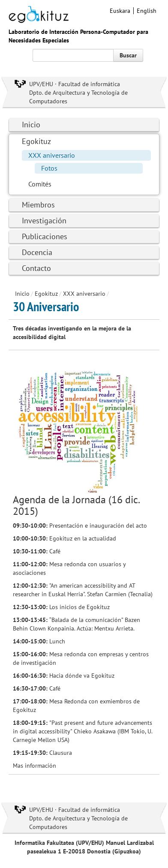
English (147, 11)
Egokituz (36, 141)
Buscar (128, 55)
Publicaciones (45, 236)
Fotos (49, 168)
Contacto (36, 268)
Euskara (120, 11)
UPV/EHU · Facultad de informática (75, 84)
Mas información (34, 766)
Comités (40, 184)
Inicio (31, 125)
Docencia (37, 252)
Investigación (44, 221)
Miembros (38, 205)
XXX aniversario (52, 155)
